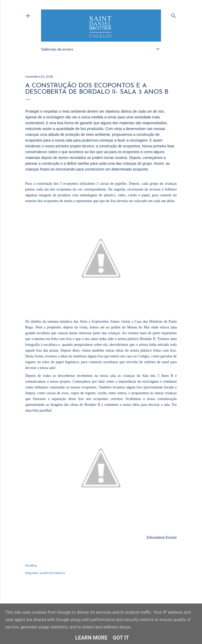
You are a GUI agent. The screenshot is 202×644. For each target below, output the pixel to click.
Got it (121, 638)
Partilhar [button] (31, 565)
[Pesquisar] (174, 15)
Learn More (91, 638)
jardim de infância (52, 573)
